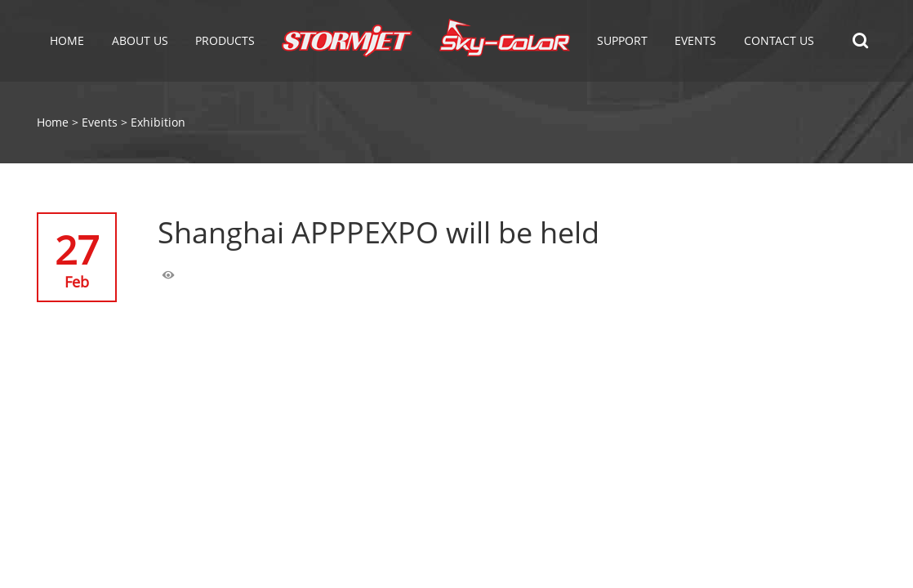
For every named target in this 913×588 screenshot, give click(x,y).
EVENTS (695, 40)
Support (622, 40)
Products (225, 40)
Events (100, 122)
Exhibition (158, 122)
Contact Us (779, 40)
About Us (140, 40)
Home (67, 40)
